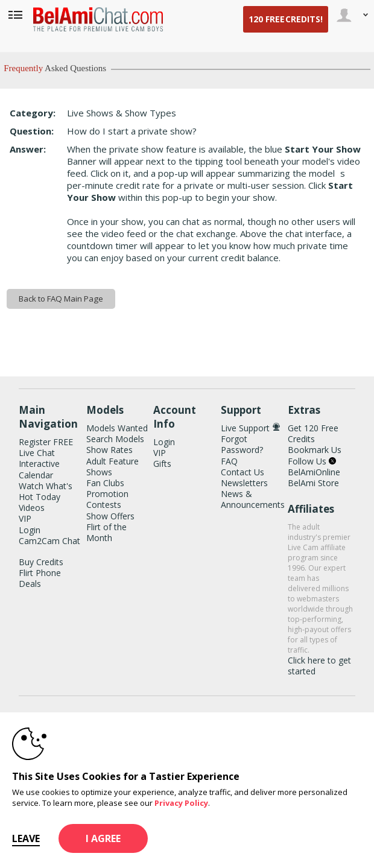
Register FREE (46, 442)
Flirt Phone (40, 573)
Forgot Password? (242, 444)
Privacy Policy (181, 803)
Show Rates (109, 450)
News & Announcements (253, 499)
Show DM (0, 342)
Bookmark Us (315, 450)
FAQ (229, 461)
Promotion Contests (107, 499)
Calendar (36, 475)
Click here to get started (319, 666)
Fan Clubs (105, 483)
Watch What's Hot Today (46, 491)
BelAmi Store (313, 483)
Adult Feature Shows (113, 467)
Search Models (115, 439)
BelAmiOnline (314, 472)
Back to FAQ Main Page (61, 299)
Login (30, 530)
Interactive (39, 464)
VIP (25, 518)
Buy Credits (41, 562)
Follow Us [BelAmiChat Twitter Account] (312, 461)
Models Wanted (117, 428)
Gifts (162, 464)
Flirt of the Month (106, 532)
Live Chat (37, 453)
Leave (26, 838)
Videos (32, 508)
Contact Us (242, 472)
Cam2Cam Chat (49, 541)
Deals (30, 584)
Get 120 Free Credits (313, 433)
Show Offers (110, 516)
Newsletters (244, 483)
